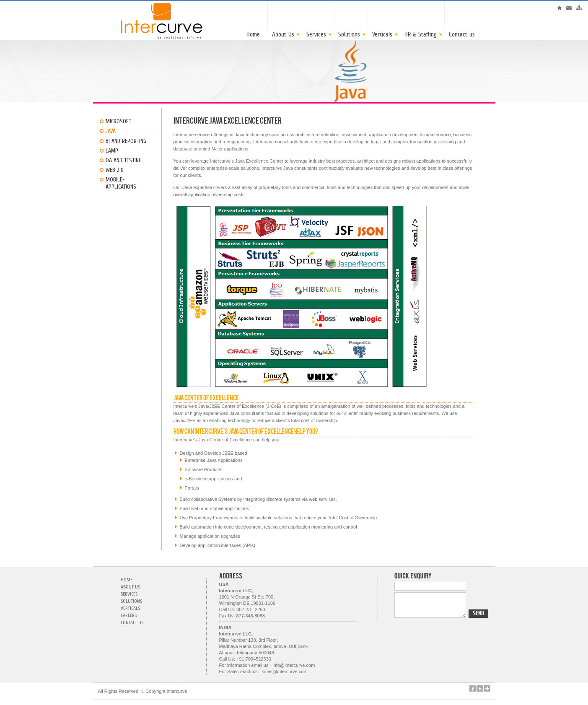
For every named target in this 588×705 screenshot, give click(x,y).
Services (129, 594)
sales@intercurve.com (285, 671)
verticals (130, 608)
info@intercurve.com (294, 665)
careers (129, 615)
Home (127, 580)
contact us (132, 622)
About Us (130, 587)
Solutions (131, 601)
